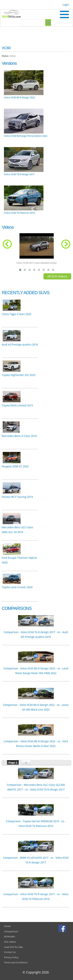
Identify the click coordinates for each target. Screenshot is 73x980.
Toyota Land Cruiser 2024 (17, 587)
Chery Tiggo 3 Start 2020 (16, 314)
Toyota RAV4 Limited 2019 (17, 405)
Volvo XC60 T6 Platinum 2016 (19, 213)
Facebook (63, 928)
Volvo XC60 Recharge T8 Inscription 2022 (26, 136)
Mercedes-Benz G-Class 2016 (19, 436)
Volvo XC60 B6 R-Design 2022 (19, 97)
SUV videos (10, 942)
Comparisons (11, 931)
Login (66, 5)
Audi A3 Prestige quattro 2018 (20, 344)
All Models (9, 936)
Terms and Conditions (16, 962)
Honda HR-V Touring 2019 (17, 497)
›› (26, 762)
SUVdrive (13, 14)
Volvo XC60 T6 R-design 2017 (19, 174)
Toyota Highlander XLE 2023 (19, 375)
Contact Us (10, 952)
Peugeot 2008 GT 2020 (15, 466)
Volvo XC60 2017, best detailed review (36, 263)
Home (7, 926)
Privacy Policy (11, 957)
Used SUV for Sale (13, 947)
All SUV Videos (57, 276)
